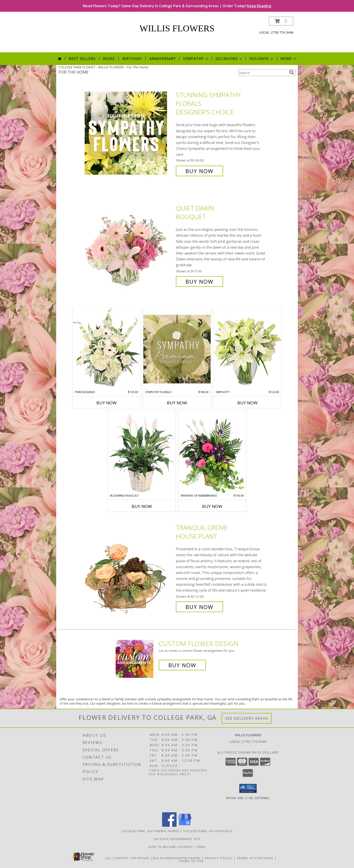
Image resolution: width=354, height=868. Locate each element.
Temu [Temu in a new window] (201, 847)
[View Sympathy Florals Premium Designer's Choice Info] (177, 349)
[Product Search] (263, 73)
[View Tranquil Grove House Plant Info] (129, 567)
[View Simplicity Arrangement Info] (247, 349)
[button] (281, 21)
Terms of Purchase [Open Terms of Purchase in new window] (255, 858)
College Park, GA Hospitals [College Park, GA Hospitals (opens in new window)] (208, 831)
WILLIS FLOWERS (177, 28)
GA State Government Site (177, 839)
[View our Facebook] (169, 825)
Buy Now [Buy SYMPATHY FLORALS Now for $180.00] (177, 403)
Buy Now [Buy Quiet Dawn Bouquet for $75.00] (199, 281)
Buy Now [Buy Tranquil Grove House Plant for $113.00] (199, 607)
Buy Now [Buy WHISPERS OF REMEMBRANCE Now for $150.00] (212, 506)
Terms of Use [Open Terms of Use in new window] (191, 861)
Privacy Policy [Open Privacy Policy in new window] (219, 858)
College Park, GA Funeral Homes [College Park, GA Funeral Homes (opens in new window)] (151, 831)
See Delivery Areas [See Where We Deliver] (247, 718)
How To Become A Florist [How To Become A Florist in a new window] (171, 847)
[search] (292, 72)
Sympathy (196, 59)
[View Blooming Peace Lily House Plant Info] (142, 452)
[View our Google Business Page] (185, 825)
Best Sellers (82, 59)
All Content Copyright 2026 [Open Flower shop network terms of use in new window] (132, 858)
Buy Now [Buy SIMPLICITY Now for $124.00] (247, 403)
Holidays (262, 59)
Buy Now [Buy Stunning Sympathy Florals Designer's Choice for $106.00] (199, 171)
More (289, 59)
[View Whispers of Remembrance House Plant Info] (212, 452)
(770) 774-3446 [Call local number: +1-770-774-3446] (282, 32)
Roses (109, 59)
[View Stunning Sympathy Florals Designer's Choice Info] (129, 133)
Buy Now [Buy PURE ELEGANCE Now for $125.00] (107, 403)
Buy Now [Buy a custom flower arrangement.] (182, 665)
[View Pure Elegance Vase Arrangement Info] (107, 349)
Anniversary (162, 59)
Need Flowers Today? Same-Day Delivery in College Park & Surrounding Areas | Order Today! (177, 6)
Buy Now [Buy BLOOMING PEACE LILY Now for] (142, 506)
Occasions (229, 59)
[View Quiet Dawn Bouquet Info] (129, 245)
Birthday (132, 59)
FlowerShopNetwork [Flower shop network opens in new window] (180, 858)
